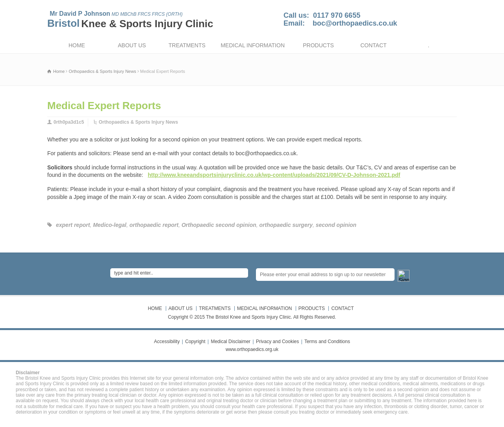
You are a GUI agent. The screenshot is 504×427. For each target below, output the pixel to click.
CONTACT (373, 45)
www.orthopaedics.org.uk (252, 349)
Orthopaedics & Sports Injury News (138, 122)
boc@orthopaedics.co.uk (355, 23)
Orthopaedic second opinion (219, 225)
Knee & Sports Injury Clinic (147, 24)
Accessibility (167, 342)
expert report (73, 225)
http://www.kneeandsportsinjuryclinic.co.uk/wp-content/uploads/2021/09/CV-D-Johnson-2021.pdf (274, 175)
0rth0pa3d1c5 (69, 122)
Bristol (63, 23)
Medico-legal (110, 225)
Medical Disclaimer (231, 342)
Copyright (195, 342)
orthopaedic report (154, 225)
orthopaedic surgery (286, 225)
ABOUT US (132, 45)
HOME (77, 45)
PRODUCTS (318, 45)
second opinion (336, 225)
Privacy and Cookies (277, 342)
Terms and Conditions (327, 342)
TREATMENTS (187, 45)
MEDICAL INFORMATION (253, 45)
